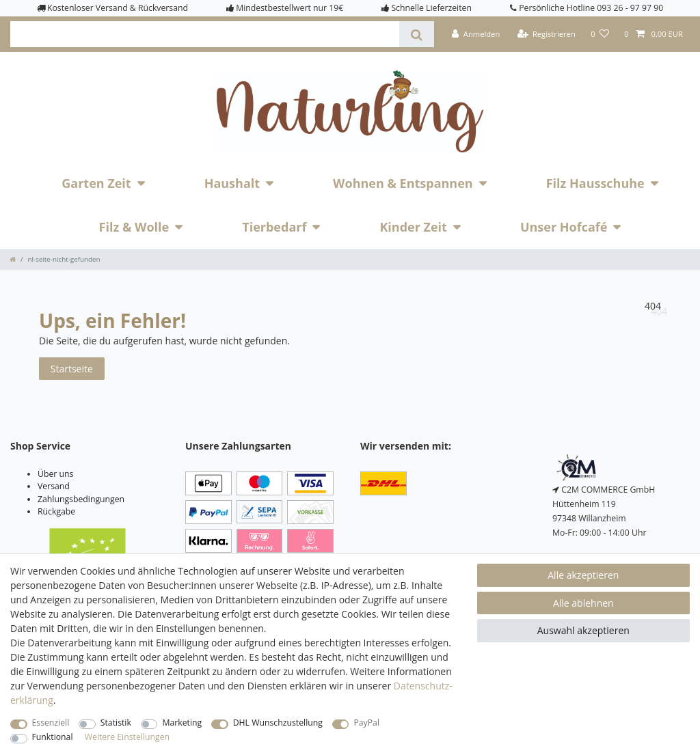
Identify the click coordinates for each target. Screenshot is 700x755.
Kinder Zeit (413, 227)
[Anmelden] (476, 34)
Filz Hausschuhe (595, 183)
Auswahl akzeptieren (583, 630)
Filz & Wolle (134, 227)
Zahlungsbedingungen (81, 499)
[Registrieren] (546, 34)
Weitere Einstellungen (127, 737)
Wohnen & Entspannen (403, 183)
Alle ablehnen (583, 603)
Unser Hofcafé (564, 227)
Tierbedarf (274, 227)
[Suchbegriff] (205, 34)
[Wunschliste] (600, 34)
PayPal (366, 723)
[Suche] (417, 34)
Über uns (55, 474)
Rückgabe (56, 511)
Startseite (72, 369)
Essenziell (51, 723)
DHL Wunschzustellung (278, 723)
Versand (54, 486)
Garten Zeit (96, 183)
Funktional (53, 737)
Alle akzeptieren (583, 575)
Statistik (116, 723)
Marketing (182, 723)
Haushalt (232, 183)
